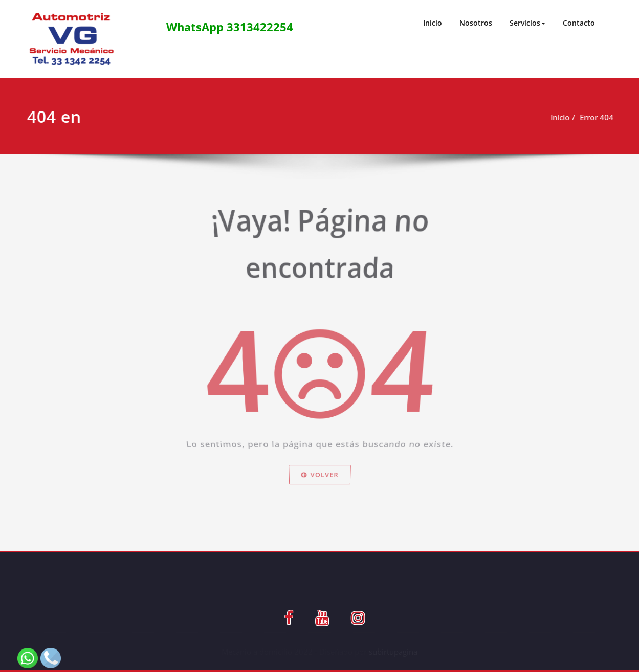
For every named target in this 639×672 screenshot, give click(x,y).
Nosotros (476, 23)
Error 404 (597, 117)
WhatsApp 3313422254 (230, 27)
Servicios (527, 23)
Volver (319, 492)
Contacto (579, 23)
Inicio (433, 23)
